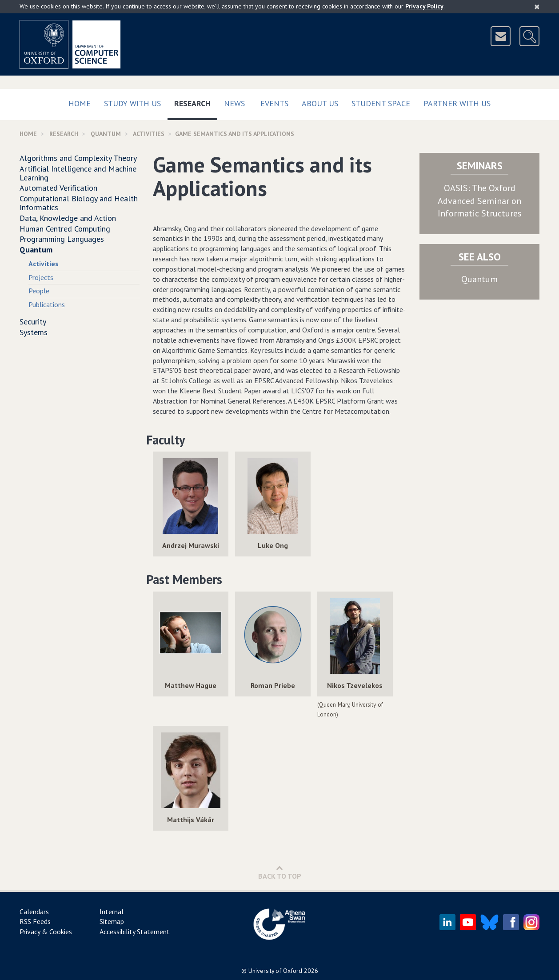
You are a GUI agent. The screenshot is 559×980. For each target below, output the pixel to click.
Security (33, 322)
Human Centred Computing (65, 229)
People (39, 291)
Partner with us (457, 103)
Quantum (106, 134)
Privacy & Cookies (46, 932)
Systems (34, 332)
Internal (112, 912)
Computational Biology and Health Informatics (79, 203)
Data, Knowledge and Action (68, 218)
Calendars (34, 912)
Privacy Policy (424, 6)
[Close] (537, 7)
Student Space (381, 103)
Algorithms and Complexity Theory (78, 158)
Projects (41, 277)
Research (196, 102)
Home (80, 103)
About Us (320, 103)
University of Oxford (275, 971)
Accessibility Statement (135, 932)
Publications (47, 304)
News (234, 103)
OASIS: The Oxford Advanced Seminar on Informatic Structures (480, 201)
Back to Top (280, 872)
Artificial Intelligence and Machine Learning (78, 173)
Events (274, 103)
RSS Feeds (35, 921)
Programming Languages (62, 239)
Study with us (132, 103)
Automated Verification (58, 188)
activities (149, 134)
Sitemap (112, 921)
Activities (44, 264)
